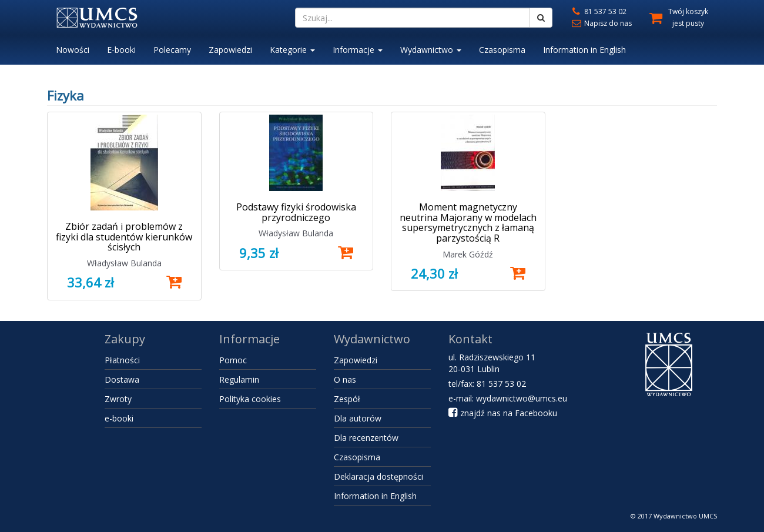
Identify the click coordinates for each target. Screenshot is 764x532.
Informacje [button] (358, 50)
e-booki (119, 418)
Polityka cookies (250, 399)
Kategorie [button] (292, 50)
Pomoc (233, 360)
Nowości (73, 50)
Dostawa (122, 379)
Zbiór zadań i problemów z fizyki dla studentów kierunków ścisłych (124, 237)
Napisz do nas (601, 23)
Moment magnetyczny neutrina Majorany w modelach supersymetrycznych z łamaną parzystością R (468, 222)
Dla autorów (358, 418)
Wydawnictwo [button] (431, 50)
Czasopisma (502, 50)
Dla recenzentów (366, 438)
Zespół (347, 399)
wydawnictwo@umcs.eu (522, 398)
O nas (345, 379)
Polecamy (172, 50)
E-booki (121, 50)
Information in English (584, 50)
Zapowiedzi (230, 50)
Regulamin (239, 379)
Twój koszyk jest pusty (688, 17)
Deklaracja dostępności (378, 476)
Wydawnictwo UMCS (685, 516)
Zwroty (118, 399)
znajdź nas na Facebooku (503, 413)
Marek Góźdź (468, 254)
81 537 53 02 (598, 11)
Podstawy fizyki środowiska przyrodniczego (296, 212)
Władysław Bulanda (124, 263)
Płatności (122, 360)
